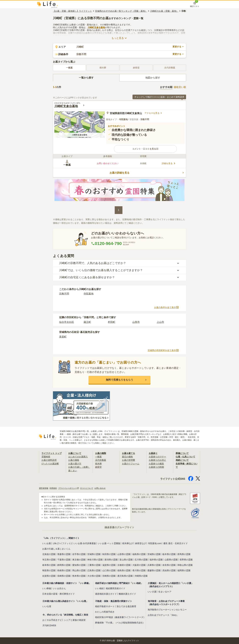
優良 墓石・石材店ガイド (176, 543)
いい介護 (152, 592)
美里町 (63, 337)
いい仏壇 (47, 606)
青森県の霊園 (64, 554)
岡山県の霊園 (79, 570)
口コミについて (87, 488)
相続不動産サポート (105, 606)
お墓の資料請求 (49, 460)
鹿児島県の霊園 (125, 576)
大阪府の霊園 (139, 565)
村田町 (112, 322)
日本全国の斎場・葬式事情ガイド (59, 594)
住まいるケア (165, 592)
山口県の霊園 (109, 570)
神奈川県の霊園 (95, 560)
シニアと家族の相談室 (75, 620)
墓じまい (73, 471)
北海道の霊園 (49, 554)
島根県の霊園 (64, 570)
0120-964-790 (106, 243)
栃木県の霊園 (169, 554)
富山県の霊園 (126, 560)
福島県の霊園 (139, 554)
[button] (145, 149)
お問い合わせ (100, 488)
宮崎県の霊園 (109, 576)
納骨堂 (98, 467)
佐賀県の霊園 (49, 576)
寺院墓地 (89, 294)
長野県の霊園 (186, 560)
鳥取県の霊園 (49, 570)
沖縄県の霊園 (141, 576)
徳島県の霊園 (124, 570)
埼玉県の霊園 (49, 560)
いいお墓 (47, 543)
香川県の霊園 (139, 570)
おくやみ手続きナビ (52, 620)
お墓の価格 (74, 460)
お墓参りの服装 (156, 464)
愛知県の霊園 (79, 565)
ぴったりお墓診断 (50, 464)
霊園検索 (46, 457)
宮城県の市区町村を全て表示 (163, 350)
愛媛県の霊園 (154, 570)
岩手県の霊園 (79, 554)
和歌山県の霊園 (185, 565)
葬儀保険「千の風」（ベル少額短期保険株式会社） (120, 623)
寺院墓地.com (155, 543)
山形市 (136, 322)
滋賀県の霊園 (109, 565)
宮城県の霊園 (94, 554)
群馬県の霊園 (184, 554)
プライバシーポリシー (69, 488)
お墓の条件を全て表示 (167, 307)
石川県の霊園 (141, 560)
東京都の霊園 (79, 560)
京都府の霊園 (124, 565)
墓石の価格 (127, 457)
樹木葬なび (128, 543)
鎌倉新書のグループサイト (119, 527)
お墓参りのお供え (157, 460)
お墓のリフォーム (131, 464)
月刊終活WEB (49, 625)
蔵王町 (87, 322)
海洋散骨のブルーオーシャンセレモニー (167, 610)
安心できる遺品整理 (126, 606)
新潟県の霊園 (111, 560)
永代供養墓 (101, 460)
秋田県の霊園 (109, 554)
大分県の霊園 (94, 576)
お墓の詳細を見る (147, 173)
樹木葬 (98, 464)
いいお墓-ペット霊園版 (109, 543)
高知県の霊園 (169, 570)
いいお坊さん (59, 588)
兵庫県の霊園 (154, 565)
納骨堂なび (141, 543)
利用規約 (53, 488)
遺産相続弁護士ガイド (106, 594)
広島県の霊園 (94, 570)
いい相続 (99, 588)
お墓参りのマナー (157, 457)
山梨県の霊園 (171, 560)
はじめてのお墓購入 (78, 457)
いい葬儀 (47, 588)
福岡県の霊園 (184, 570)
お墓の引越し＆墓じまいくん (56, 549)
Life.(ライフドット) (62, 543)
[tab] (86, 78)
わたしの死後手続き (105, 612)
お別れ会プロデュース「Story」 (163, 615)
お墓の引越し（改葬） (79, 467)
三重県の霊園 (94, 565)
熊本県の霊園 (79, 576)
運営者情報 (44, 488)
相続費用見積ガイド (115, 588)
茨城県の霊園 (154, 554)
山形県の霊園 (124, 554)
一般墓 (69, 68)
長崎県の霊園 (64, 576)
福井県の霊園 (156, 560)
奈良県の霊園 (169, 565)
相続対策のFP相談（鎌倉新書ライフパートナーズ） (120, 617)
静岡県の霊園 (64, 565)
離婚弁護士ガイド (127, 594)
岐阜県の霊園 (49, 565)
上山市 (160, 322)
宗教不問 (64, 294)
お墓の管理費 (128, 460)
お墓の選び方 (75, 464)
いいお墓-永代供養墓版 (85, 543)
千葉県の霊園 (64, 560)
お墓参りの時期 (156, 467)
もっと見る (119, 38)
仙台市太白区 (67, 322)
